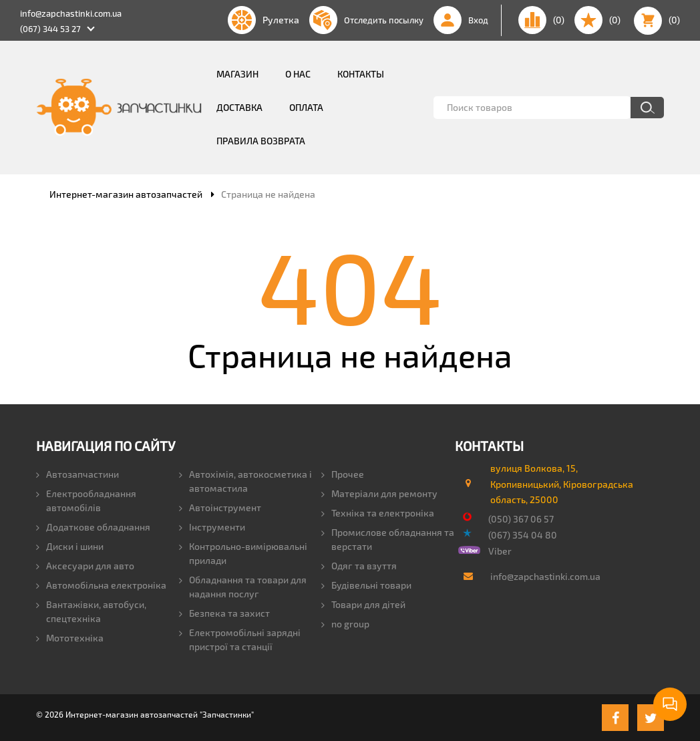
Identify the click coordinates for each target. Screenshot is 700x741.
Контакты (361, 74)
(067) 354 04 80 (523, 535)
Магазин (237, 74)
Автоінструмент (220, 507)
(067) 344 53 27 (50, 29)
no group (345, 624)
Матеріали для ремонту (379, 493)
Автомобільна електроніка (101, 585)
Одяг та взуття (359, 566)
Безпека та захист (224, 613)
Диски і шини (70, 546)
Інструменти (212, 527)
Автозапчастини (77, 474)
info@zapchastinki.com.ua (71, 13)
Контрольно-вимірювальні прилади (243, 553)
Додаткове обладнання (93, 527)
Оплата (306, 107)
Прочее (343, 474)
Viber (500, 551)
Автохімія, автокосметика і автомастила (245, 481)
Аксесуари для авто (85, 566)
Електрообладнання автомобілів (86, 500)
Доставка (239, 107)
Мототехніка (70, 638)
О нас (298, 74)
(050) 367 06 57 (521, 519)
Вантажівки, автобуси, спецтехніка (91, 611)
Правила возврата (261, 141)
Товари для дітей (363, 604)
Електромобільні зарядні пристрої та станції (240, 639)
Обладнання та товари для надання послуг (243, 587)
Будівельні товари (366, 585)
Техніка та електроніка (378, 513)
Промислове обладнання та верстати (388, 539)
